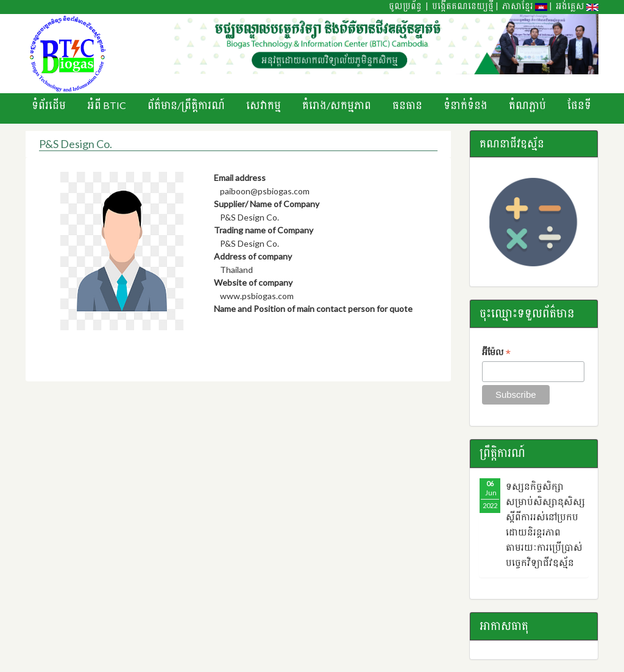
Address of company (253, 256)
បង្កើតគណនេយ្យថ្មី (463, 6)
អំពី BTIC (107, 105)
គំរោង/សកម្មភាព (337, 105)
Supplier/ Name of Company (267, 204)
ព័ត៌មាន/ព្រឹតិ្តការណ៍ (186, 105)
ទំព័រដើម (49, 105)
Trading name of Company (264, 230)
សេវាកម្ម (264, 105)
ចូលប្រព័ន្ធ (405, 6)
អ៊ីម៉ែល (496, 353)
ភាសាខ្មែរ (525, 6)
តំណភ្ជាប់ (527, 105)
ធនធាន (407, 105)
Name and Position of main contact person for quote (313, 309)
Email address (240, 178)
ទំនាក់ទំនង (466, 105)
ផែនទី (579, 105)
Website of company (253, 282)
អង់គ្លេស (577, 6)
